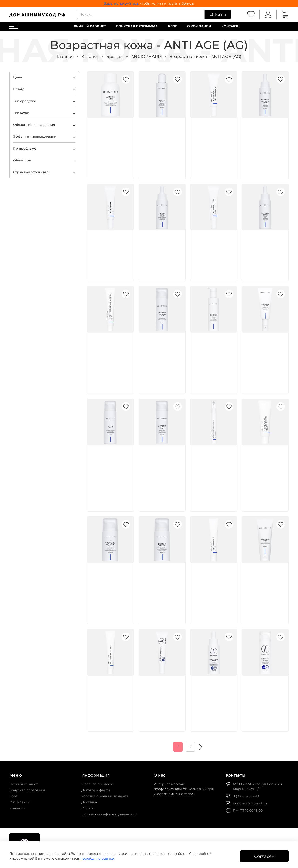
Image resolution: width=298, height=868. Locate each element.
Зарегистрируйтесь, (122, 3)
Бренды (115, 56)
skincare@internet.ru (250, 803)
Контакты (231, 26)
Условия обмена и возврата (105, 796)
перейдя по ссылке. (98, 858)
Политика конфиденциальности (109, 814)
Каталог (90, 56)
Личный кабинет (90, 26)
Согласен (264, 856)
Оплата (88, 808)
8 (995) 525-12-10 (246, 796)
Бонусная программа (137, 26)
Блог (172, 26)
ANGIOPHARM (146, 56)
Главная (65, 56)
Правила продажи (97, 784)
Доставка (89, 802)
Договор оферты (96, 790)
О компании (199, 26)
